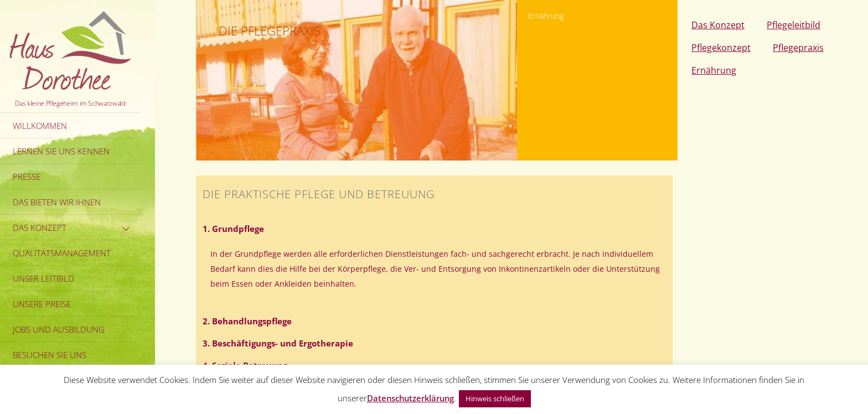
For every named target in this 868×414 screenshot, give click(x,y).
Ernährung (714, 70)
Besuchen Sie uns (50, 355)
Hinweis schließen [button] (495, 399)
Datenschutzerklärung (410, 398)
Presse (27, 177)
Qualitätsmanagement (62, 253)
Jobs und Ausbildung (59, 329)
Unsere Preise (42, 304)
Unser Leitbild (43, 278)
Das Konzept (73, 227)
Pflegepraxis (798, 48)
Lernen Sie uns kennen (61, 151)
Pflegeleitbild (794, 25)
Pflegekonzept (721, 48)
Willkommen (40, 126)
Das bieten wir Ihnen (57, 202)
